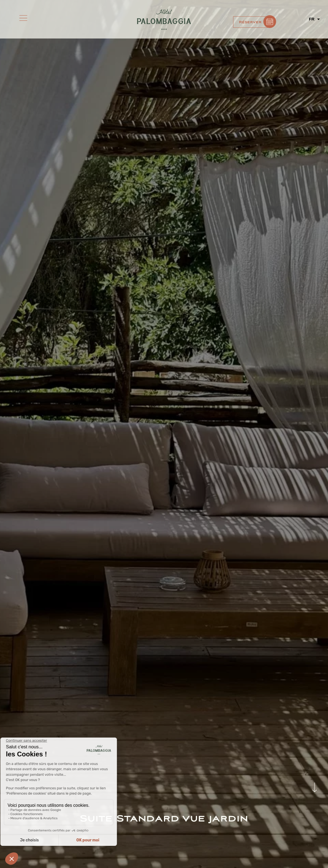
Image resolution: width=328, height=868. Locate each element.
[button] (252, 22)
